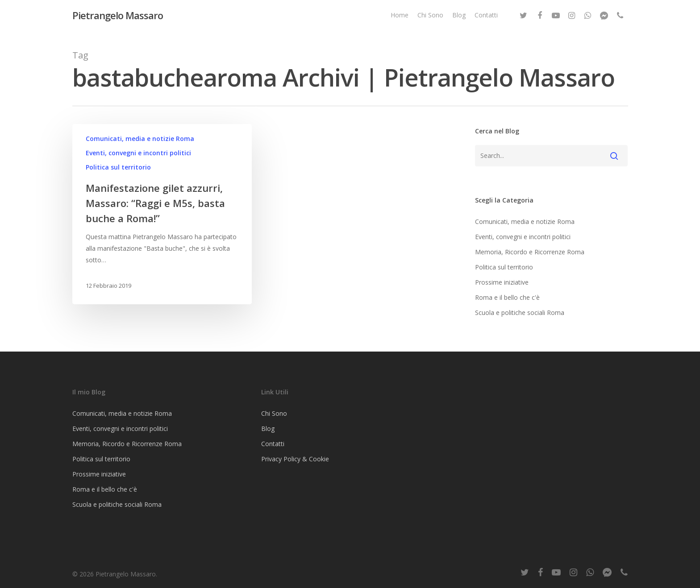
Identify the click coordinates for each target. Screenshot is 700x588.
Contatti (486, 17)
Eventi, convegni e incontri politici (138, 153)
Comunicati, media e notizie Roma (140, 139)
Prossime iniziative (502, 282)
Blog (459, 17)
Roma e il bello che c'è (507, 297)
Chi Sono (430, 17)
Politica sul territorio (118, 167)
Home (400, 17)
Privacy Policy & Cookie (295, 459)
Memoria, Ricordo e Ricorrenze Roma (530, 252)
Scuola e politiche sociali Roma (520, 313)
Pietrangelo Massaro (118, 17)
